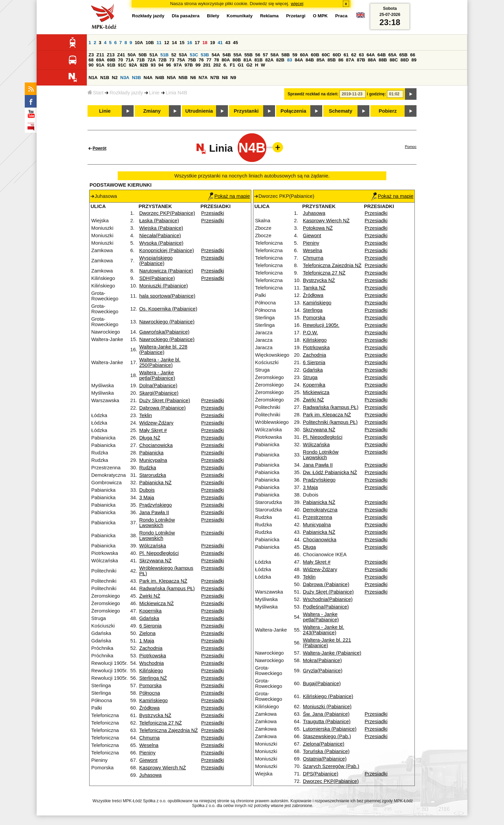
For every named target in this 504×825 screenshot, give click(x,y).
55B (248, 55)
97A (178, 65)
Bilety (213, 16)
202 (217, 65)
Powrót (100, 148)
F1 (232, 65)
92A (133, 65)
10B (150, 43)
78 (217, 60)
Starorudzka (152, 475)
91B (111, 65)
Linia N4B (177, 93)
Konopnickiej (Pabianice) (166, 250)
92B (144, 65)
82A (269, 60)
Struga (310, 377)
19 (212, 43)
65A (392, 55)
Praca (341, 16)
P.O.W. (311, 333)
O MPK (321, 16)
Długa (309, 547)
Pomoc (411, 147)
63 (361, 55)
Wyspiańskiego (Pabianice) (156, 261)
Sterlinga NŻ (153, 678)
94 (161, 65)
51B (164, 55)
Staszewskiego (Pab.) (327, 736)
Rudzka (148, 468)
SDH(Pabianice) (157, 278)
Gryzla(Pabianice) (323, 671)
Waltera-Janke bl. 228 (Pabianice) (163, 350)
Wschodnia (151, 663)
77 (209, 60)
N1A (93, 78)
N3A (125, 78)
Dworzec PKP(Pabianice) (167, 213)
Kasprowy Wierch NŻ (162, 768)
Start (95, 93)
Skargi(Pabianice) (159, 393)
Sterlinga (313, 310)
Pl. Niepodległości (159, 553)
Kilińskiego (151, 671)
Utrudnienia (199, 111)
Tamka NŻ (314, 288)
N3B (137, 78)
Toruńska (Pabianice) (326, 751)
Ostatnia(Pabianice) (325, 759)
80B (237, 60)
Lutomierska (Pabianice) (330, 729)
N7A (203, 78)
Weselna (149, 745)
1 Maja (147, 641)
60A (304, 55)
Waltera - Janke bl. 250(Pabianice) (160, 362)
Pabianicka (151, 453)
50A (132, 55)
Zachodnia (151, 648)
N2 (115, 78)
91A (100, 65)
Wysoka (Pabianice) (161, 243)
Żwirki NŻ (150, 596)
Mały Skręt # (153, 430)
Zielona (147, 633)
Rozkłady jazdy (126, 93)
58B (286, 55)
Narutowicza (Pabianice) (166, 271)
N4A (148, 78)
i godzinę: (376, 94)
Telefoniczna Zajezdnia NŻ (168, 730)
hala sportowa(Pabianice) (167, 296)
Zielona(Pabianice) (324, 744)
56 (258, 55)
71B (141, 60)
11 (159, 43)
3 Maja (147, 498)
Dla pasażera (186, 16)
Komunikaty (239, 16)
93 (153, 65)
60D (337, 55)
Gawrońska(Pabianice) (164, 332)
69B (111, 60)
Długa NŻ (150, 438)
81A (248, 60)
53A (183, 55)
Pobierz (388, 111)
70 (121, 60)
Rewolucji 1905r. (321, 325)
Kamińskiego (153, 700)
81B (258, 60)
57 (265, 55)
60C (326, 55)
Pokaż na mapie (229, 196)
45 (236, 43)
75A (181, 60)
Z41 (121, 55)
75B (192, 60)
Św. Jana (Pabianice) (326, 714)
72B (162, 60)
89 (414, 60)
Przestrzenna (317, 517)
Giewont (148, 760)
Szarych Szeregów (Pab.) (331, 766)
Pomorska (150, 686)
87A (350, 60)
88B (383, 60)
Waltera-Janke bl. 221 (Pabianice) (327, 643)
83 (289, 60)
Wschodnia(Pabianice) (328, 599)
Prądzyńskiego (155, 505)
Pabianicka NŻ (155, 483)
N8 (225, 78)
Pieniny (147, 753)
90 (91, 65)
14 (175, 43)
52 (174, 55)
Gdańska (149, 618)
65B (403, 55)
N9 (233, 78)
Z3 (91, 55)
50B (142, 55)
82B (280, 60)
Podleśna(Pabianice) (326, 607)
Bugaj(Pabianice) (322, 683)
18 (205, 43)
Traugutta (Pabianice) (327, 721)
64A (371, 55)
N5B (183, 78)
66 (413, 55)
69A (100, 60)
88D (405, 60)
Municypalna (153, 460)
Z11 (100, 55)
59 (295, 55)
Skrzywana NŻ (155, 561)
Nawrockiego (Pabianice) (167, 322)
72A (152, 60)
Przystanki (246, 111)
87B (361, 60)
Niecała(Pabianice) (160, 236)
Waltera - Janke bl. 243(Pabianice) (324, 630)
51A (154, 55)
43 (228, 43)
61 (346, 55)
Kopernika (150, 611)
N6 (193, 78)
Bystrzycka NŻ (155, 715)
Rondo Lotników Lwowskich (157, 523)
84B (310, 60)
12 (167, 43)
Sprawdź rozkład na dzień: (313, 94)
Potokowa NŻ (318, 228)
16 (190, 43)
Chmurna (149, 738)
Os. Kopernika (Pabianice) (168, 309)
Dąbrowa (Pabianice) (162, 408)
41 (220, 43)
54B (227, 55)
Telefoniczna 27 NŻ (160, 723)
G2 (249, 65)
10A (139, 43)
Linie (154, 93)
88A (372, 60)
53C (194, 55)
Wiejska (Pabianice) (161, 228)
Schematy (340, 111)
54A (216, 55)
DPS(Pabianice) (321, 774)
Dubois (147, 490)
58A (275, 55)
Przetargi (296, 16)
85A (321, 60)
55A (237, 55)
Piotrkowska (152, 656)
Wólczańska (152, 546)
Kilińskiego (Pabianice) (328, 696)
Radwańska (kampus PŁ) (167, 588)
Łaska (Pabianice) (159, 221)
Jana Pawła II (154, 512)
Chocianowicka (156, 445)
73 (172, 60)
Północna (149, 693)
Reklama (269, 16)
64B (382, 55)
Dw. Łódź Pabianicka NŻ (330, 472)
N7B (215, 78)
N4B (160, 78)
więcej (297, 4)
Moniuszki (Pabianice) (163, 286)
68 (91, 60)
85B (331, 60)
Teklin (145, 415)
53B (205, 55)
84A (299, 60)
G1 (241, 65)
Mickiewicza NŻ (156, 603)
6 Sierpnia (150, 626)
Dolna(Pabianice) (158, 386)
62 (354, 55)
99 (198, 65)
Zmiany (152, 111)
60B (315, 55)
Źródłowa (149, 708)
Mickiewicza (316, 392)
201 (207, 65)
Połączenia (293, 111)
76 (201, 60)
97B (189, 65)
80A (226, 60)
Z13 (111, 55)
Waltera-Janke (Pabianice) (332, 653)
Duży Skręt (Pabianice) (164, 400)
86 (341, 60)
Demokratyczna (320, 510)
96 (168, 65)
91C (122, 65)
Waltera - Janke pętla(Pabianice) (157, 375)
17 (197, 43)
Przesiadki (213, 213)
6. (225, 65)
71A (130, 60)
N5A (171, 78)
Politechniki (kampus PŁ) (330, 422)
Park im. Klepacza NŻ (163, 581)
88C (394, 60)
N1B (105, 78)
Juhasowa (150, 775)
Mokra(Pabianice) (322, 660)
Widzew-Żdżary (156, 423)
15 (182, 43)
